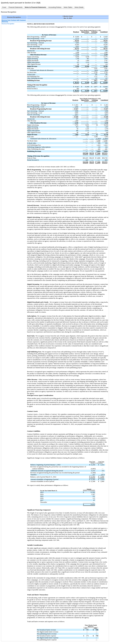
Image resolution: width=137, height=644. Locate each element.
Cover (4, 7)
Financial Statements (15, 7)
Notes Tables (68, 7)
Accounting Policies (55, 7)
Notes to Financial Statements (35, 7)
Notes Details (79, 7)
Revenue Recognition (8, 24)
